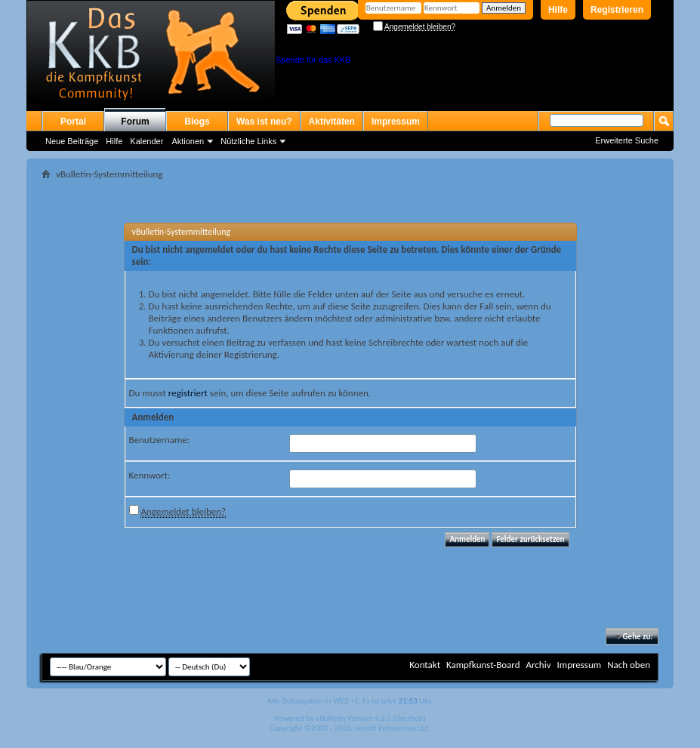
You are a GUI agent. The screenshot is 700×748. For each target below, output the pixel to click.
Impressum (396, 122)
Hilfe (558, 10)
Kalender (146, 141)
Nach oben (629, 665)
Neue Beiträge (72, 141)
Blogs (197, 122)
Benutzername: (160, 440)
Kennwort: (150, 475)
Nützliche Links (248, 141)
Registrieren (617, 10)
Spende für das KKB (313, 60)
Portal (73, 122)
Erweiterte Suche (627, 140)
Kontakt (425, 665)
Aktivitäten (332, 122)
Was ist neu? (264, 122)
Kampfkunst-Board (483, 665)
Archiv (538, 665)
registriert (188, 393)
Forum (135, 122)
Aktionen (188, 141)
